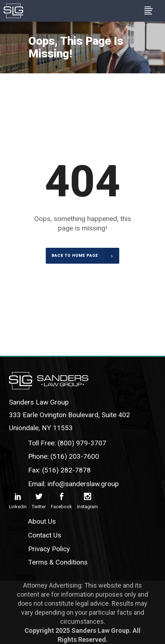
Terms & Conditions (58, 562)
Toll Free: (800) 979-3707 (67, 443)
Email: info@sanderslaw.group (73, 484)
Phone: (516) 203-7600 (64, 456)
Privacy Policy (49, 549)
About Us (42, 521)
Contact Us (45, 535)
